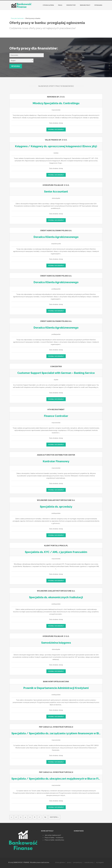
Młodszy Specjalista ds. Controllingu (56, 103)
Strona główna (48, 5)
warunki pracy (89, 862)
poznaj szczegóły (56, 129)
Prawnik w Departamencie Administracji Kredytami (56, 688)
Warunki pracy (85, 5)
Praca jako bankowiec (17, 18)
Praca (60, 5)
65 (45, 817)
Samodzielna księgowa (56, 643)
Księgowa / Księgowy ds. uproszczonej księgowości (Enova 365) (56, 146)
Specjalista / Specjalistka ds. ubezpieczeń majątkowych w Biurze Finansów (56, 779)
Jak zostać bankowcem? (53, 835)
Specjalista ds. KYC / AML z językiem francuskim (56, 552)
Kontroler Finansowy (56, 461)
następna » (54, 817)
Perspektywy (71, 5)
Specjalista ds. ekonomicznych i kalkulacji (56, 597)
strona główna (60, 862)
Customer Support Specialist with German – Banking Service (56, 373)
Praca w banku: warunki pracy (54, 840)
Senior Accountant (56, 192)
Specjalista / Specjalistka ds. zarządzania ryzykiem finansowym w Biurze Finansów (61, 733)
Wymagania (98, 5)
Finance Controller (56, 416)
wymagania (100, 862)
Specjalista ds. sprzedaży (56, 507)
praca (69, 862)
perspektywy (78, 862)
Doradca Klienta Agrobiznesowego (56, 237)
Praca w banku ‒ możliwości (54, 838)
